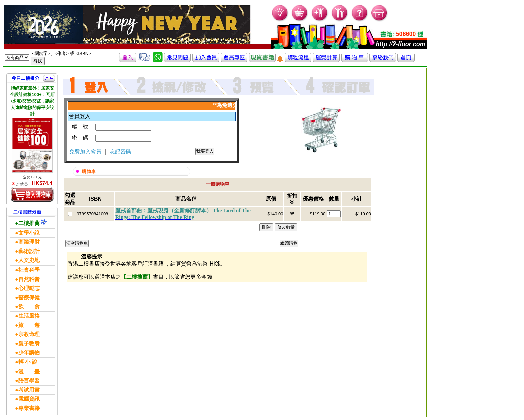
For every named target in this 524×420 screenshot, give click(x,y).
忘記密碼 (120, 152)
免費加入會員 (86, 152)
